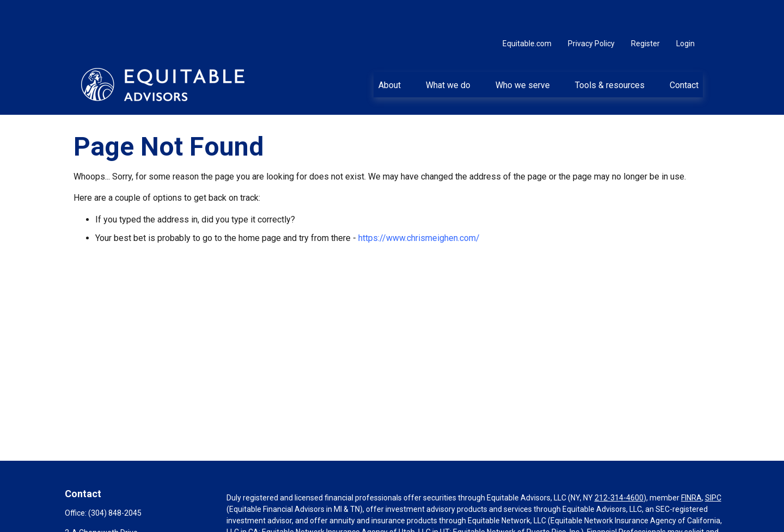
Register (645, 11)
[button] (389, 52)
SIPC (713, 465)
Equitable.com (527, 11)
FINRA (691, 465)
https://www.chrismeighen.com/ (419, 205)
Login (685, 11)
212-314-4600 (619, 465)
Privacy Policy (591, 11)
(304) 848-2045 (115, 480)
